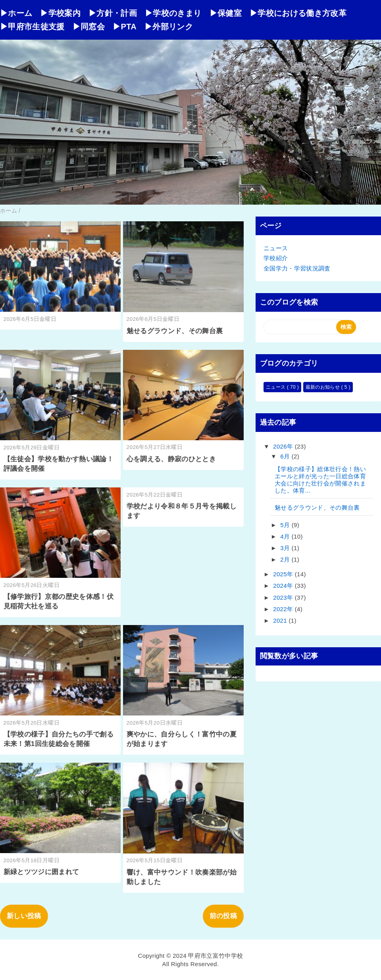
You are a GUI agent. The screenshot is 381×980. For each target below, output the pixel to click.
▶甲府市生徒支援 (32, 27)
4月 (286, 536)
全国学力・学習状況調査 (297, 268)
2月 (286, 559)
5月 (286, 525)
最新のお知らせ (323, 387)
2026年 (284, 446)
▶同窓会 (89, 27)
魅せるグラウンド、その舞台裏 (175, 331)
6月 (286, 456)
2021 (281, 620)
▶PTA (125, 27)
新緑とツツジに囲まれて (41, 872)
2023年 (284, 597)
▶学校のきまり (173, 13)
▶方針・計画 (113, 13)
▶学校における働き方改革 (298, 13)
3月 (286, 548)
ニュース (276, 248)
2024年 (284, 586)
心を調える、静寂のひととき (171, 459)
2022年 (284, 609)
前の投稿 (223, 916)
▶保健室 (226, 13)
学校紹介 (276, 258)
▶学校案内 (60, 13)
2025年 (284, 574)
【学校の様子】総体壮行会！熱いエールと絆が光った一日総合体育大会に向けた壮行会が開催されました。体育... (320, 480)
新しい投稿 (24, 916)
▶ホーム (16, 13)
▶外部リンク (169, 27)
